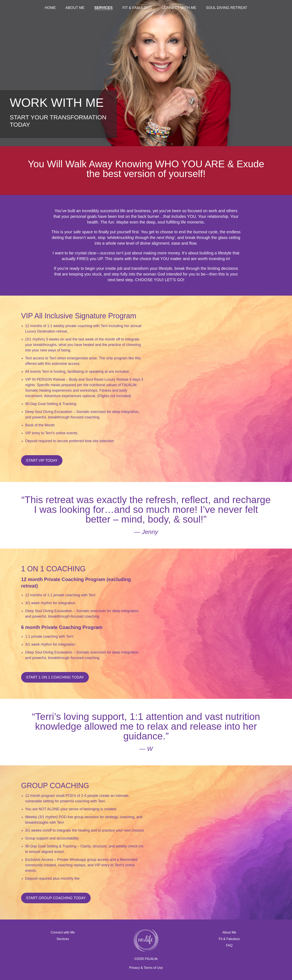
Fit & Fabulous (137, 8)
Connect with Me (179, 8)
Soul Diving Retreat (227, 8)
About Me (75, 8)
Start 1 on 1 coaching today (55, 677)
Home (50, 8)
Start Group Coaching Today (56, 898)
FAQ (229, 945)
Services (104, 8)
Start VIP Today (42, 460)
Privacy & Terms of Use (146, 968)
